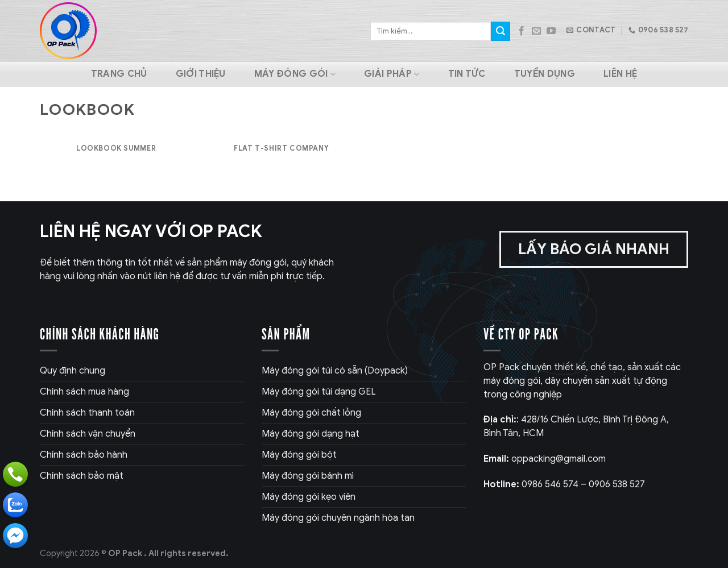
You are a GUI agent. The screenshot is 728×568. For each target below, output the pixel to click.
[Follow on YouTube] (551, 31)
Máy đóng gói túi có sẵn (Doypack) (335, 371)
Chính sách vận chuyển (88, 434)
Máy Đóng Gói (295, 74)
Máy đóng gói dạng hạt (311, 434)
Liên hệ (620, 74)
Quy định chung (73, 371)
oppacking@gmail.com (545, 459)
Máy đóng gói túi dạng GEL (319, 392)
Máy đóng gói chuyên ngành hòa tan (338, 518)
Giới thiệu (201, 74)
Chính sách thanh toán (87, 413)
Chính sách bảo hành (84, 455)
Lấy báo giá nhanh (594, 249)
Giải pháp (392, 74)
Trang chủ (119, 74)
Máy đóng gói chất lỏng (311, 413)
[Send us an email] (536, 31)
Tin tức (467, 74)
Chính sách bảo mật (82, 476)
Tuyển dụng (545, 74)
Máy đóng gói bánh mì (308, 476)
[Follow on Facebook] (522, 31)
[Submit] (500, 31)
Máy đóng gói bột (299, 455)
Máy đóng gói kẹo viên (309, 497)
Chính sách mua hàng (84, 392)
